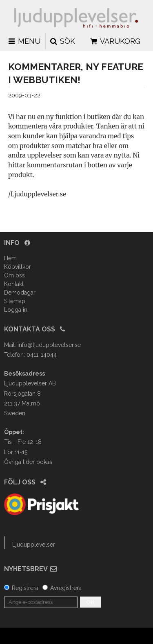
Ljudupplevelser (34, 545)
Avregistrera (66, 588)
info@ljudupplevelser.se (49, 345)
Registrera (25, 588)
